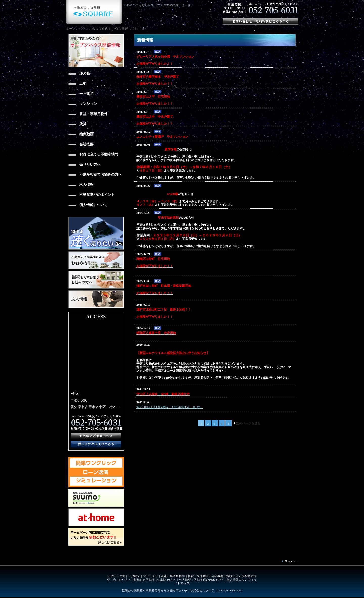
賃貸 (191, 576)
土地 (122, 576)
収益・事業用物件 (173, 576)
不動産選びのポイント (209, 580)
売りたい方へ (122, 580)
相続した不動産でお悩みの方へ (155, 580)
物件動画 (203, 576)
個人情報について (239, 580)
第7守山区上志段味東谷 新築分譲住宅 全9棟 (170, 407)
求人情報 (185, 580)
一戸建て (134, 576)
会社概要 (217, 576)
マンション (151, 576)
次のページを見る (248, 423)
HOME (112, 576)
